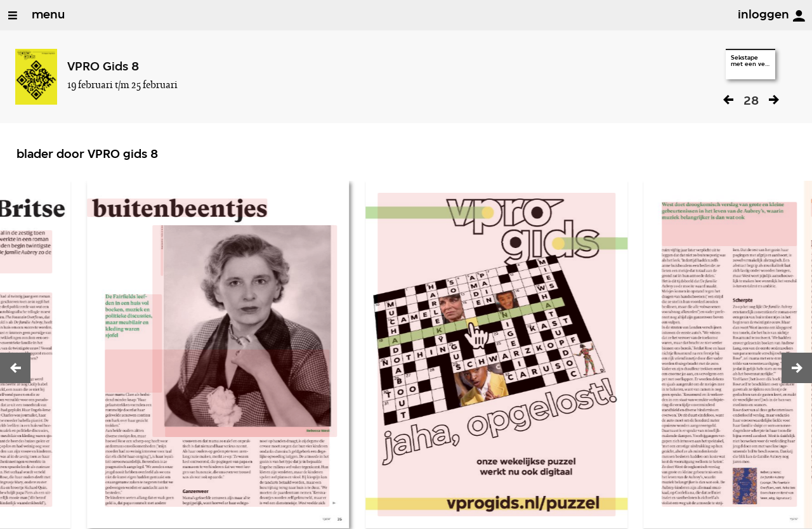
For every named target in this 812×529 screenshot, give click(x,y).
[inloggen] (799, 16)
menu (48, 15)
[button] (15, 368)
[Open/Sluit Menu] (13, 15)
